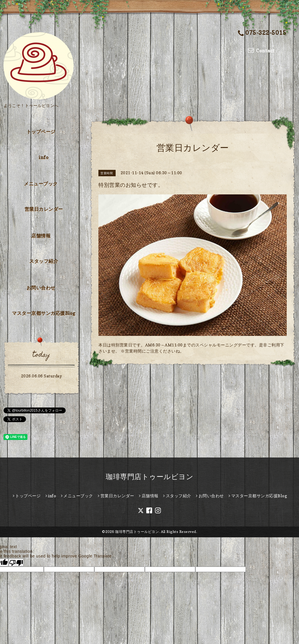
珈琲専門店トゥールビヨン (149, 477)
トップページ (41, 132)
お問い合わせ (41, 288)
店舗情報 (41, 236)
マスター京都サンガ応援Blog (44, 313)
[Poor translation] (16, 562)
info (44, 157)
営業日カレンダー (44, 209)
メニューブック (41, 184)
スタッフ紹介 (44, 261)
